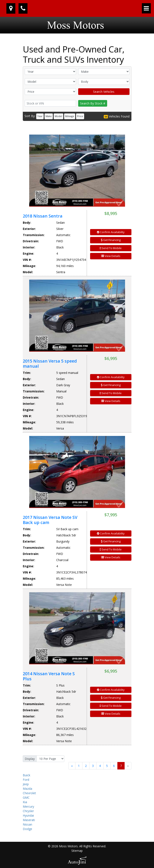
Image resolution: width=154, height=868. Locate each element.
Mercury (28, 806)
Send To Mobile (111, 248)
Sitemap (77, 851)
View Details (111, 256)
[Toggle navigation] (146, 8)
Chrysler (28, 811)
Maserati (29, 820)
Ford (26, 780)
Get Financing (111, 240)
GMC (26, 798)
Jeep (26, 784)
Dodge (27, 829)
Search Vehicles (104, 92)
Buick (27, 775)
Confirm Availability (111, 232)
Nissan (27, 824)
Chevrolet (29, 793)
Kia (25, 802)
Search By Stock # (93, 103)
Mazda (27, 789)
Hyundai (28, 815)
